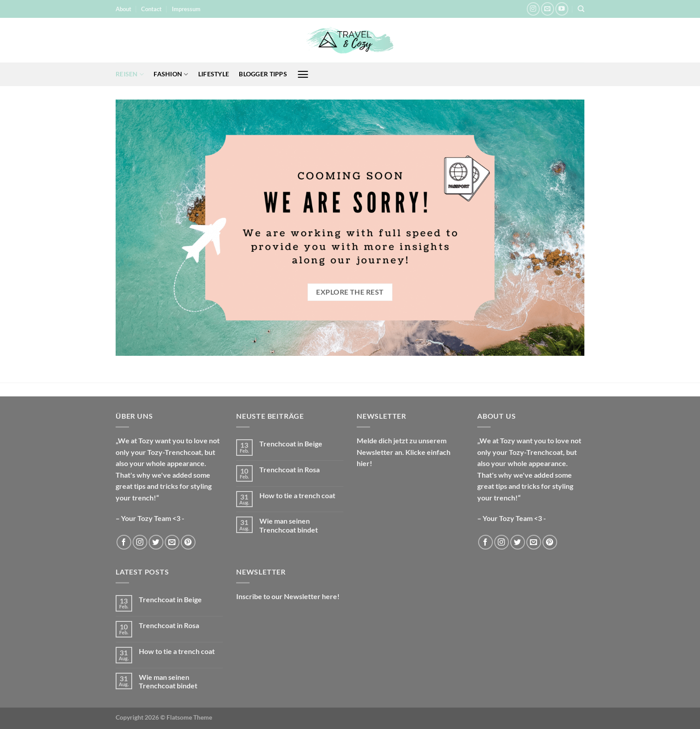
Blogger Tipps (263, 74)
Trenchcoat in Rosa (290, 469)
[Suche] (581, 9)
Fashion (171, 74)
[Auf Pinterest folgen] (188, 542)
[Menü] (303, 74)
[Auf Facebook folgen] (124, 542)
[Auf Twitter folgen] (156, 542)
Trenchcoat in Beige (291, 444)
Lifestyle (214, 74)
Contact (151, 9)
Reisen (130, 74)
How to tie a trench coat (297, 495)
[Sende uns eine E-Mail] (548, 9)
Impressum (186, 9)
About (123, 9)
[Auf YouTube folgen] (562, 9)
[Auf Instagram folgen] (533, 9)
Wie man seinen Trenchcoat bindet (289, 525)
